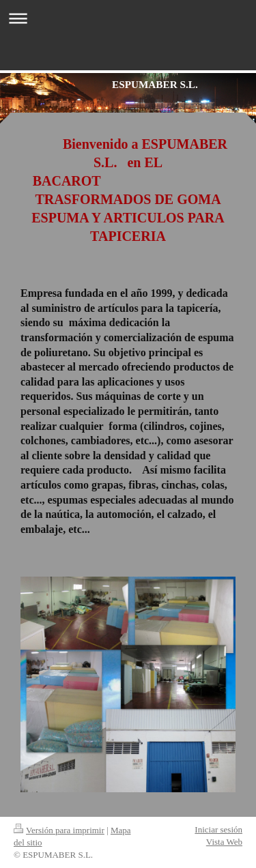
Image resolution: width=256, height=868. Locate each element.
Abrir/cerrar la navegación (128, 18)
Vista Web (224, 842)
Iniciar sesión (218, 829)
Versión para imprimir (59, 830)
